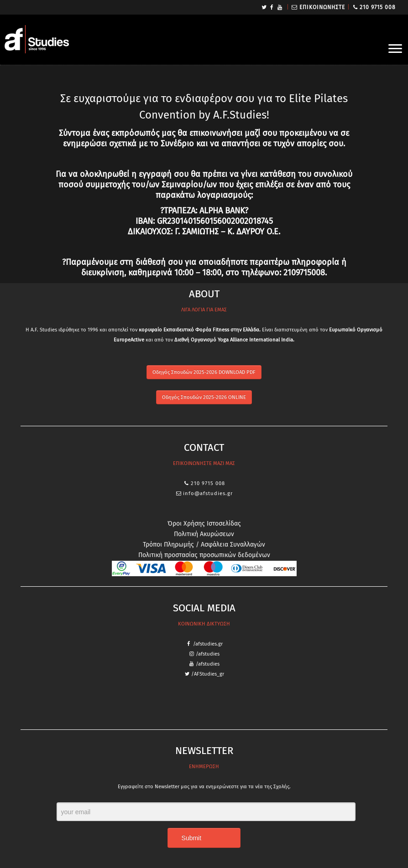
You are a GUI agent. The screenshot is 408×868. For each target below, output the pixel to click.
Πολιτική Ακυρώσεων (204, 534)
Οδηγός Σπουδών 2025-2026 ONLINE (204, 397)
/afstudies (208, 654)
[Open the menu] (395, 49)
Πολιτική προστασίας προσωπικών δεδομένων (204, 555)
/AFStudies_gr (208, 674)
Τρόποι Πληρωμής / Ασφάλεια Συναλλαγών (204, 545)
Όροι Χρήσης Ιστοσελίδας (204, 524)
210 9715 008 (378, 7)
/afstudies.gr (208, 644)
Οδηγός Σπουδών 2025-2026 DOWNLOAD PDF (204, 372)
